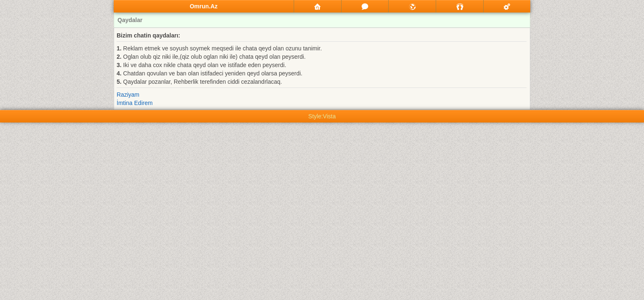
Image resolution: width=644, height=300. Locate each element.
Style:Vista (322, 116)
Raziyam (128, 95)
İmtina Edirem (135, 103)
